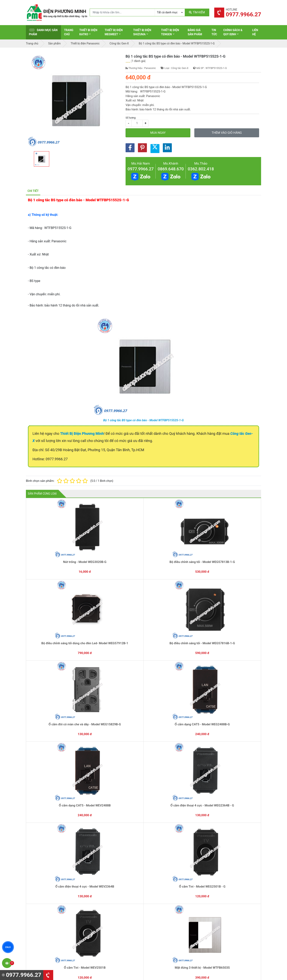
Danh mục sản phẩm (43, 32)
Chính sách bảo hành (223, 886)
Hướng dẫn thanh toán (163, 847)
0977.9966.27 (141, 169)
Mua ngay (158, 133)
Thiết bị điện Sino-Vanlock (165, 923)
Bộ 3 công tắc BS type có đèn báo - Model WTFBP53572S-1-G (144, 686)
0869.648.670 (171, 169)
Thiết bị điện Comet (161, 917)
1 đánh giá (138, 61)
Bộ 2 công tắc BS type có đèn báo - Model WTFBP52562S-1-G (190, 686)
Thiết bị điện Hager (161, 899)
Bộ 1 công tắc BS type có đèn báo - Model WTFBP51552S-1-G (143, 420)
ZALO (8, 947)
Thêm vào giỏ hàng (227, 133)
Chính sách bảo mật (222, 899)
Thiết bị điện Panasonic (164, 893)
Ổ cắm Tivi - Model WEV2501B (50, 681)
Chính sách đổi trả (221, 893)
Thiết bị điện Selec (160, 905)
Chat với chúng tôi (227, 851)
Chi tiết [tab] (33, 191)
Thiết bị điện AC (159, 911)
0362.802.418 (201, 169)
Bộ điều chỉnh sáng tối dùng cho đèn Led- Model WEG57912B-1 (143, 553)
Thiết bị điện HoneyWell (164, 930)
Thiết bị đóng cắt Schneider (166, 886)
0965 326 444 (63, 906)
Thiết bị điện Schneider (163, 880)
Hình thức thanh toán (223, 880)
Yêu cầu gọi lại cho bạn (163, 855)
